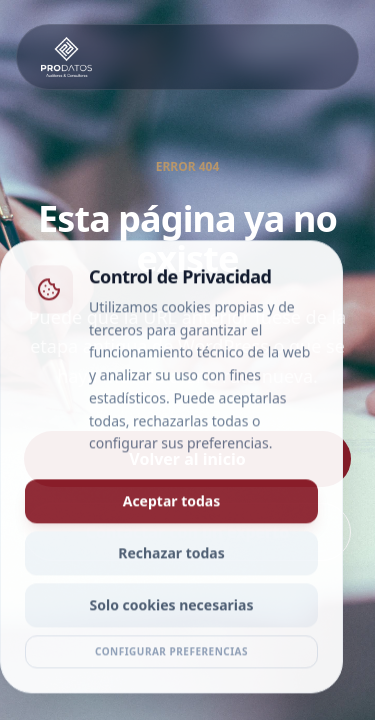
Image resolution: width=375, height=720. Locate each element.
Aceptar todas (172, 504)
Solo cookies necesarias (172, 608)
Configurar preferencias (171, 655)
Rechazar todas (171, 556)
